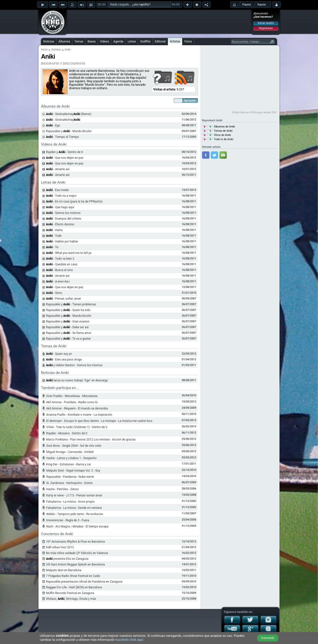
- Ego (53, 125)
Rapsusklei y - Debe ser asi (67, 327)
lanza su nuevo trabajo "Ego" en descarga (77, 380)
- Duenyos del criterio (64, 219)
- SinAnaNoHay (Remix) (69, 114)
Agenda (118, 41)
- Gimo (54, 293)
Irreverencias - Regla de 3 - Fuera (68, 520)
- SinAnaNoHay (63, 120)
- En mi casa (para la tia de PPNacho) (74, 201)
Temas (79, 41)
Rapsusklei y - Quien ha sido (68, 310)
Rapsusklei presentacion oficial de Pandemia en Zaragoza (84, 582)
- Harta (54, 230)
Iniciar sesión (266, 23)
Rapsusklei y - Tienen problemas (71, 304)
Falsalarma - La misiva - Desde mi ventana (74, 508)
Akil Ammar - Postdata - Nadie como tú (72, 402)
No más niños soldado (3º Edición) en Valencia (77, 553)
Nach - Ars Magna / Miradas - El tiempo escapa (77, 526)
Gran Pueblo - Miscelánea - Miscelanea (72, 396)
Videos (104, 41)
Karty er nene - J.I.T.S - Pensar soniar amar (74, 495)
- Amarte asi (58, 276)
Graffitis (145, 41)
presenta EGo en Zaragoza (67, 559)
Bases (92, 41)
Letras (132, 41)
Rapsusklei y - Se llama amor (69, 333)
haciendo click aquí (129, 640)
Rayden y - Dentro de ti (64, 152)
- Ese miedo (57, 190)
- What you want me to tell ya (69, 253)
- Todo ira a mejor (61, 196)
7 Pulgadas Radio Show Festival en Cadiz (73, 576)
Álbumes (64, 41)
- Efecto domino (60, 224)
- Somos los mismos (63, 213)
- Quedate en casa (62, 264)
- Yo (52, 247)
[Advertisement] (159, 22)
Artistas (175, 41)
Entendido (268, 638)
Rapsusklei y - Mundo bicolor (69, 316)
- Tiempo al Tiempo (62, 137)
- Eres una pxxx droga (64, 360)
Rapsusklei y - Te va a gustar (68, 339)
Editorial (160, 41)
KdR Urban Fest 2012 (60, 547)
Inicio (44, 50)
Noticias (49, 41)
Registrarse (266, 28)
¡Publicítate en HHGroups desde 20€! (254, 112)
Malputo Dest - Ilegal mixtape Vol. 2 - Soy (73, 471)
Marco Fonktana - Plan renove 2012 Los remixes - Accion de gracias (91, 440)
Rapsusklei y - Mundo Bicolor (69, 131)
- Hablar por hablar (62, 241)
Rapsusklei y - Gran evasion (68, 322)
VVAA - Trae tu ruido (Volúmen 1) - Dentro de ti (77, 427)
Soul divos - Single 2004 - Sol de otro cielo (74, 446)
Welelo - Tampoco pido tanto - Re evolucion (75, 514)
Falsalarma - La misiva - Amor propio (70, 502)
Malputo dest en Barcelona (64, 570)
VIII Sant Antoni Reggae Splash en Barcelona (75, 564)
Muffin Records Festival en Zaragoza (70, 593)
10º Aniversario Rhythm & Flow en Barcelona (75, 542)
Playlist (247, 5)
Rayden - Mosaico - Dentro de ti (67, 433)
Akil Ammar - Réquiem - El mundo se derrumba (77, 408)
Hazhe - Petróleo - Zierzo (62, 489)
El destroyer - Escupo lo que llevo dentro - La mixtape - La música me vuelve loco (99, 421)
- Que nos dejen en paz (65, 158)
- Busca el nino (59, 270)
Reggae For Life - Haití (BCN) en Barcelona (74, 587)
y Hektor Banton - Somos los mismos (74, 365)
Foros (188, 41)
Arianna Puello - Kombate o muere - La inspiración (79, 415)
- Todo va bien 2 (60, 259)
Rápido (262, 5)
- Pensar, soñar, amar (63, 299)
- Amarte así (58, 169)
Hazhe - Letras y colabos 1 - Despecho (71, 458)
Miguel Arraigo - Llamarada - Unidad (70, 452)
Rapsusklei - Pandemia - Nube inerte (70, 477)
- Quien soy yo (59, 354)
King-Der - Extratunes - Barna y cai (68, 464)
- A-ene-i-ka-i (58, 282)
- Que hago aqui (60, 207)
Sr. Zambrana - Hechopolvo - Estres (69, 483)
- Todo (54, 236)
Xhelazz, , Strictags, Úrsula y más (71, 599)
